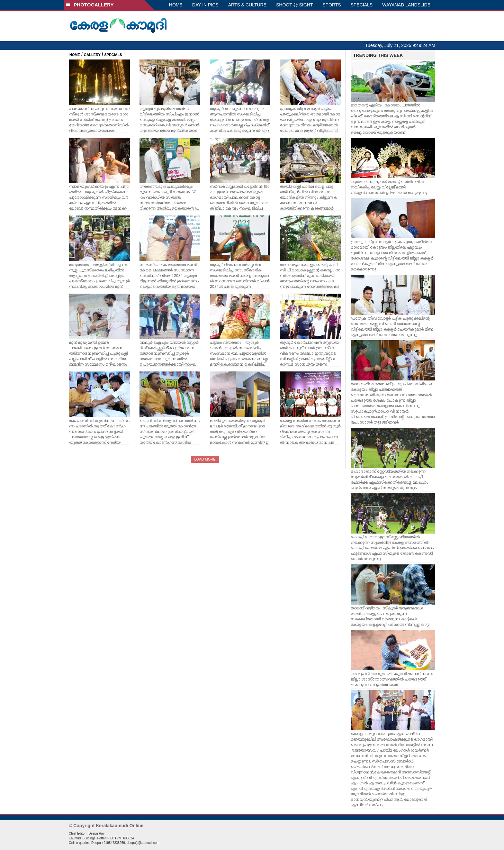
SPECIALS (362, 5)
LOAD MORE (205, 459)
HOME (176, 5)
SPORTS (332, 5)
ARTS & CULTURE (247, 5)
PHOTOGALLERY (90, 5)
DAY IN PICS (205, 5)
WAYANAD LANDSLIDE (406, 5)
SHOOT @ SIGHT (294, 5)
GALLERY (92, 55)
